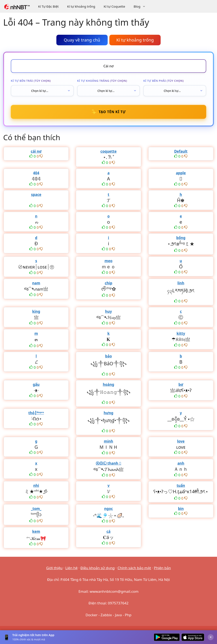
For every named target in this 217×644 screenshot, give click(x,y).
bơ (181, 384)
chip (108, 283)
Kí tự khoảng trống (81, 6)
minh (108, 441)
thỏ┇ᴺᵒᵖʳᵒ (36, 413)
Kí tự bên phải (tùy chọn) (163, 81)
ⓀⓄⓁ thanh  (109, 463)
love (181, 441)
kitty (181, 333)
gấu (36, 384)
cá (109, 531)
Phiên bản (162, 568)
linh (181, 283)
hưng (108, 413)
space (36, 195)
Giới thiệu (54, 568)
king (36, 311)
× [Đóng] (211, 637)
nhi (36, 485)
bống (181, 238)
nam (36, 283)
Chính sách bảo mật (134, 568)
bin (181, 509)
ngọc (108, 509)
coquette (108, 151)
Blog (142, 6)
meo (108, 261)
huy (108, 311)
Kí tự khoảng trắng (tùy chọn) (102, 81)
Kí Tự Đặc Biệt (48, 6)
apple (181, 173)
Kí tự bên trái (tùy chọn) (31, 81)
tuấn (181, 485)
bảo (108, 356)
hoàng (108, 384)
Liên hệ (71, 568)
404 (36, 173)
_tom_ (36, 509)
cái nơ (36, 151)
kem (36, 531)
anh (181, 463)
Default (181, 151)
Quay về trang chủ (82, 40)
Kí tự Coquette (114, 6)
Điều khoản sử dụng (98, 568)
